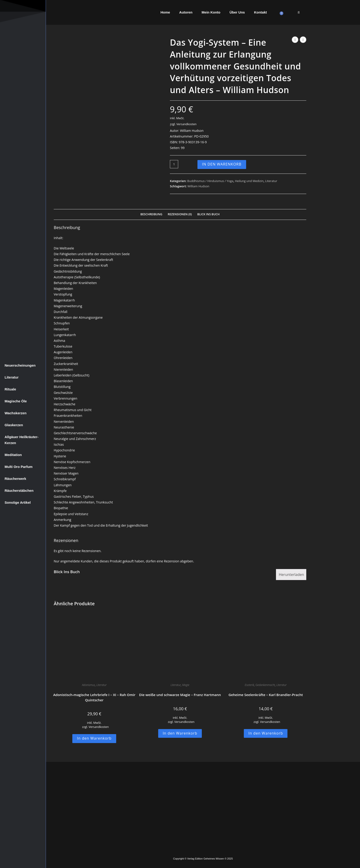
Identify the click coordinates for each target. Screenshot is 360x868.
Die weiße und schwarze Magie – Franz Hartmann (180, 695)
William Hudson (198, 186)
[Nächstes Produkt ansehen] (303, 40)
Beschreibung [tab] (151, 214)
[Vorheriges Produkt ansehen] (295, 40)
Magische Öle (16, 401)
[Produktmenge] (174, 164)
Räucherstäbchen (19, 491)
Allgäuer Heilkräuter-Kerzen (22, 440)
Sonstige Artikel (18, 502)
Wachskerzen (15, 413)
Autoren (186, 12)
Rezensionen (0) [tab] (180, 214)
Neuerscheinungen (20, 365)
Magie (186, 685)
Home (165, 12)
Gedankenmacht (265, 685)
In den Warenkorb (222, 164)
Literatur (12, 377)
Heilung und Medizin (249, 181)
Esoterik (249, 685)
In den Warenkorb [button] (94, 738)
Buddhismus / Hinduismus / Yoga (210, 181)
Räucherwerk (15, 479)
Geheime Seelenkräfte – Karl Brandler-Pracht (266, 695)
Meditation (13, 455)
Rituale (10, 389)
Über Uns (237, 12)
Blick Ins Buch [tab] (208, 214)
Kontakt (260, 12)
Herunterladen (291, 575)
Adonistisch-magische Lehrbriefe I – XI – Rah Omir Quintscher (94, 697)
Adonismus (89, 685)
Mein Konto (211, 12)
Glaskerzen (14, 425)
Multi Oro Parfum (19, 467)
